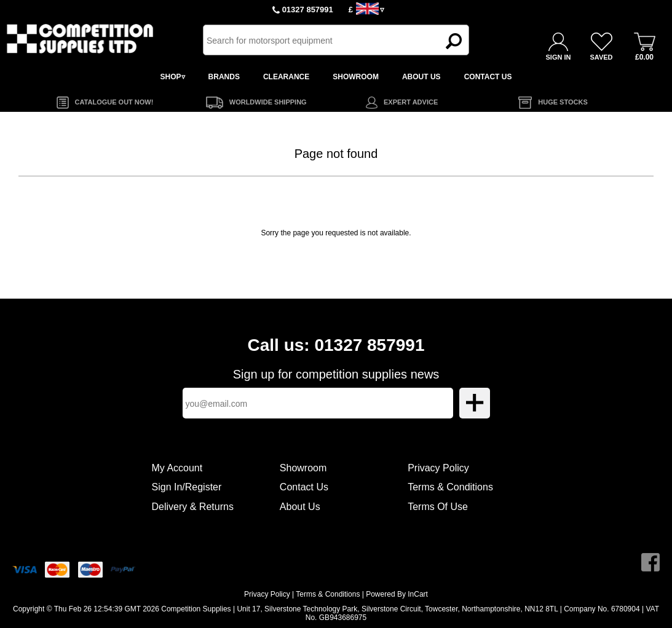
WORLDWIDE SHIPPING (268, 102)
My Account (177, 468)
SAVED (601, 57)
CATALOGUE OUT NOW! (114, 102)
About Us (300, 507)
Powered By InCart (397, 594)
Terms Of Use (438, 507)
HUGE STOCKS (563, 102)
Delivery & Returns (193, 507)
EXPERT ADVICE (411, 102)
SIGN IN (559, 57)
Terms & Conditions (450, 487)
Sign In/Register (187, 487)
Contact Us (304, 487)
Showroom (303, 468)
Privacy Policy (438, 468)
